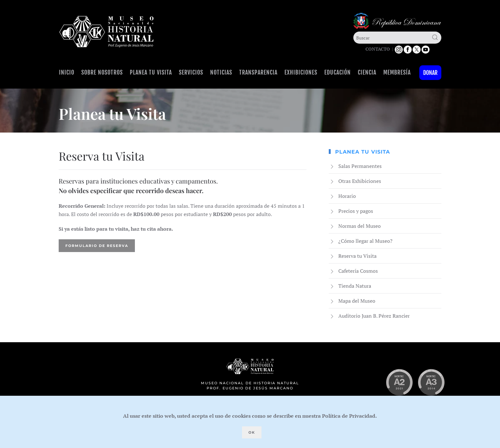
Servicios (191, 72)
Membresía (397, 72)
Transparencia (258, 72)
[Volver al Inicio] (107, 32)
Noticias (221, 72)
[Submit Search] (435, 37)
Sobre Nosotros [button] (102, 72)
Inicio (67, 72)
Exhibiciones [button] (301, 72)
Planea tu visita (151, 72)
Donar (430, 73)
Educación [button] (338, 72)
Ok (252, 432)
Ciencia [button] (367, 72)
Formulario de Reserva (97, 246)
